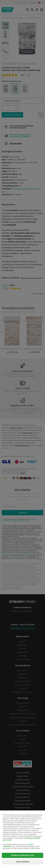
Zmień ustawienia (22, 862)
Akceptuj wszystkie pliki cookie (23, 855)
